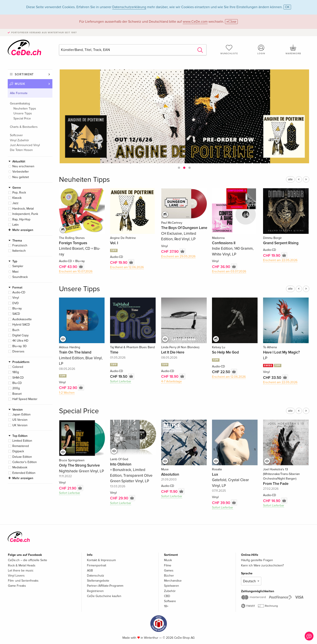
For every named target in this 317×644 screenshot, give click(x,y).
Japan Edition (21, 414)
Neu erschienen (23, 166)
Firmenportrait (97, 565)
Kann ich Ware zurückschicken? (262, 565)
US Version (20, 420)
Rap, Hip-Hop (21, 219)
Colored (18, 367)
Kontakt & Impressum (101, 560)
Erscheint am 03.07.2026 (229, 271)
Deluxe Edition (22, 457)
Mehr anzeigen (23, 230)
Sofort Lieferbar (121, 381)
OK (287, 7)
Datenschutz (96, 576)
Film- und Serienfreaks (23, 581)
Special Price (22, 118)
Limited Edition (22, 441)
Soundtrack (20, 277)
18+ (166, 606)
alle (290, 179)
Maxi (15, 272)
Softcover (16, 135)
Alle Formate (19, 93)
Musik (20, 84)
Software (170, 601)
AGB (90, 570)
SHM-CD (18, 378)
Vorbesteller (21, 172)
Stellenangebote (98, 581)
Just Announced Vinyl (25, 145)
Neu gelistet (21, 177)
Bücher (169, 576)
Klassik (17, 198)
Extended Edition (24, 473)
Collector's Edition (25, 462)
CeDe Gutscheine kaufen (104, 596)
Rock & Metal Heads (22, 565)
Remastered (21, 446)
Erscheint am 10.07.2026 (76, 271)
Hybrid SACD (21, 325)
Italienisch (19, 251)
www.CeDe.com (195, 22)
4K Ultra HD (20, 341)
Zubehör (170, 591)
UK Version (20, 425)
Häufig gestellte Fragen (257, 560)
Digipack (18, 451)
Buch (16, 330)
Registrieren (95, 591)
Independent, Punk (25, 214)
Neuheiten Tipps (25, 109)
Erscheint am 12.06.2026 (127, 267)
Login (261, 50)
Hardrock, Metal (23, 209)
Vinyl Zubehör (19, 140)
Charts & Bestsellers (24, 127)
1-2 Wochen (67, 393)
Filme (168, 565)
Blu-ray (17, 308)
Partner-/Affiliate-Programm (105, 586)
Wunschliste (229, 50)
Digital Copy (20, 335)
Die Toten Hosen (21, 150)
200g (16, 388)
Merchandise (173, 581)
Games (169, 570)
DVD (16, 303)
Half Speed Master (25, 399)
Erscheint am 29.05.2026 (178, 256)
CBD (167, 596)
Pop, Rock (19, 193)
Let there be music (21, 570)
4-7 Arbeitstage (171, 381)
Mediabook (20, 467)
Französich (20, 245)
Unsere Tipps (23, 113)
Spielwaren (171, 586)
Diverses (18, 351)
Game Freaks (17, 586)
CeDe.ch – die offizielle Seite (28, 560)
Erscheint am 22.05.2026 (280, 260)
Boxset (17, 394)
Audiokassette (22, 319)
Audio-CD (19, 292)
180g (16, 372)
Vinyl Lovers (16, 576)
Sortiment (24, 74)
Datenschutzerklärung (129, 7)
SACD (16, 314)
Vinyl (16, 298)
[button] (179, 168)
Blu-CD (17, 383)
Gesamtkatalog (20, 103)
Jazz (15, 203)
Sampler (18, 266)
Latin (16, 225)
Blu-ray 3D (19, 346)
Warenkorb (293, 50)
